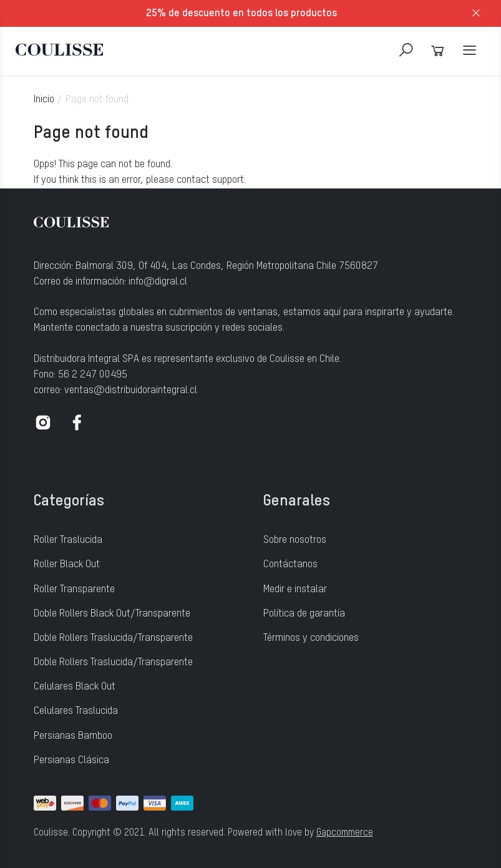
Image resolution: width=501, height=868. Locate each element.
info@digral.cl (158, 282)
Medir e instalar (295, 589)
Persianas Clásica (71, 760)
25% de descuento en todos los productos (241, 13)
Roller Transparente (74, 589)
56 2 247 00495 (93, 375)
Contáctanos (290, 564)
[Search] (406, 51)
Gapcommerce (345, 833)
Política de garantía (304, 614)
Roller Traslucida (68, 540)
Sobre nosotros (295, 540)
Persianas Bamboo (73, 736)
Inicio (44, 100)
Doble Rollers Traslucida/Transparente (113, 638)
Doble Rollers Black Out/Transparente (112, 614)
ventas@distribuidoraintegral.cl (131, 390)
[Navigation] (469, 51)
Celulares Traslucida (76, 711)
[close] (476, 13)
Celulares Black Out (75, 687)
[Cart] (438, 51)
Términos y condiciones (311, 638)
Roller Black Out (67, 564)
